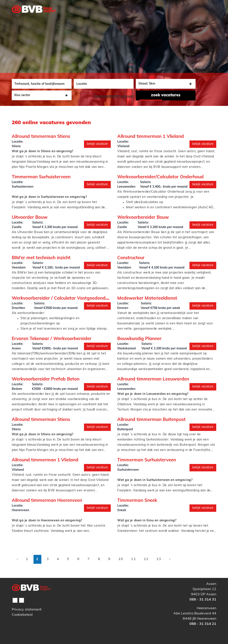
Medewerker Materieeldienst (147, 298)
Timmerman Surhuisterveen (41, 177)
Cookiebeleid (22, 615)
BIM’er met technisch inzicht (41, 258)
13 (159, 559)
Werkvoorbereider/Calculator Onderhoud (160, 177)
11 (133, 559)
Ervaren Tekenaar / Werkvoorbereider (52, 339)
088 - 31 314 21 (203, 624)
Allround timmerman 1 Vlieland (151, 137)
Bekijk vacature (97, 144)
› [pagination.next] (170, 559)
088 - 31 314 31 (203, 600)
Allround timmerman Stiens (41, 137)
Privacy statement (27, 610)
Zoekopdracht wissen (113, 96)
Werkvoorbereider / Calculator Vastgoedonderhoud (66, 298)
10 (121, 559)
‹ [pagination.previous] (17, 559)
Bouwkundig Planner (139, 339)
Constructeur (131, 258)
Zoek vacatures (166, 95)
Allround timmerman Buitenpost (151, 420)
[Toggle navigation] (210, 18)
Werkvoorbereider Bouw (143, 218)
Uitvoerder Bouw (30, 218)
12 (146, 559)
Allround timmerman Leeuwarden (153, 379)
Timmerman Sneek (137, 501)
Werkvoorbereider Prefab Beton (46, 379)
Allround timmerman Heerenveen (47, 501)
